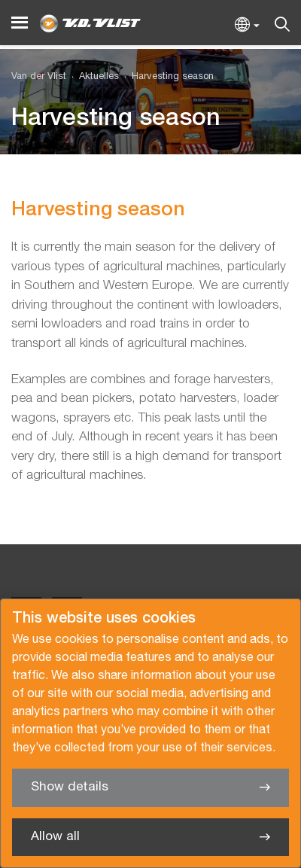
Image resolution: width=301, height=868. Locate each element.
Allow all (55, 837)
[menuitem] (93, 77)
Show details (70, 787)
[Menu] (20, 23)
